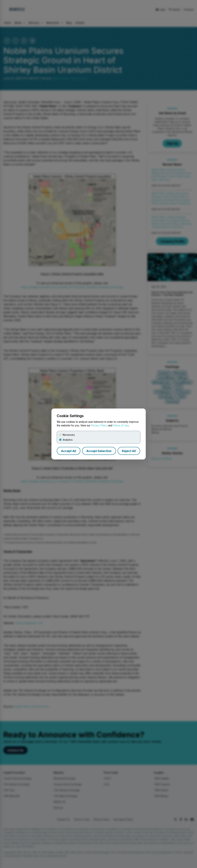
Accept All (69, 451)
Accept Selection (99, 451)
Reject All (129, 451)
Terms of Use (121, 425)
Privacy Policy (99, 425)
